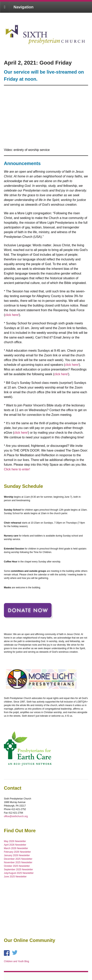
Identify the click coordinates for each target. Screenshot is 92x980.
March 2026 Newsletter (16, 848)
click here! (12, 315)
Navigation (23, 7)
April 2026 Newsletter (15, 845)
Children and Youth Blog (17, 961)
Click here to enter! (17, 469)
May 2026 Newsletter (15, 841)
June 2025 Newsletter (15, 877)
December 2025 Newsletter (18, 859)
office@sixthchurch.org (16, 816)
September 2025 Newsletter (18, 870)
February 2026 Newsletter (17, 852)
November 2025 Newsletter (18, 862)
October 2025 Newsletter (17, 866)
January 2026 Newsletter (17, 855)
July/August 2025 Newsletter (19, 873)
